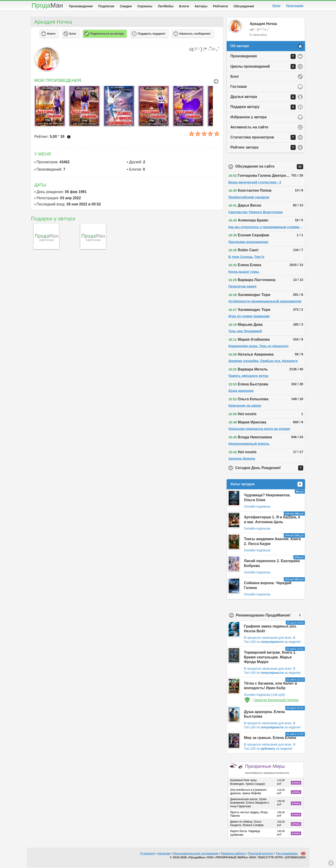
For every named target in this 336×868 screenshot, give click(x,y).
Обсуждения (244, 6)
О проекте (148, 854)
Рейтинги (220, 6)
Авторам (164, 854)
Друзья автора (263, 98)
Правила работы (233, 854)
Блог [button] (73, 35)
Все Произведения (216, 82)
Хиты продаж (267, 485)
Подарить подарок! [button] (152, 35)
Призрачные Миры (267, 770)
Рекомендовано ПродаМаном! (271, 616)
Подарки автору (263, 108)
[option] (49, 107)
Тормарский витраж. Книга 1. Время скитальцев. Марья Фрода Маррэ (270, 658)
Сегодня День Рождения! (271, 469)
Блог (235, 77)
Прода (47, 5)
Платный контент (261, 854)
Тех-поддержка (287, 854)
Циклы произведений (263, 67)
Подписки (106, 6)
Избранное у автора (249, 118)
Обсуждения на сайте (271, 168)
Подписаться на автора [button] (107, 35)
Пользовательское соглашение (196, 854)
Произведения (81, 6)
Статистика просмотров (263, 138)
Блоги (184, 6)
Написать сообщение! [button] (195, 35)
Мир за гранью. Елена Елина (270, 739)
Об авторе (240, 47)
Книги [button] (51, 35)
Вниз (331, 863)
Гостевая (239, 87)
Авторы (201, 6)
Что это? (69, 138)
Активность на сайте (249, 128)
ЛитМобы (166, 6)
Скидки (126, 6)
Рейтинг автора (263, 148)
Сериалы (145, 6)
